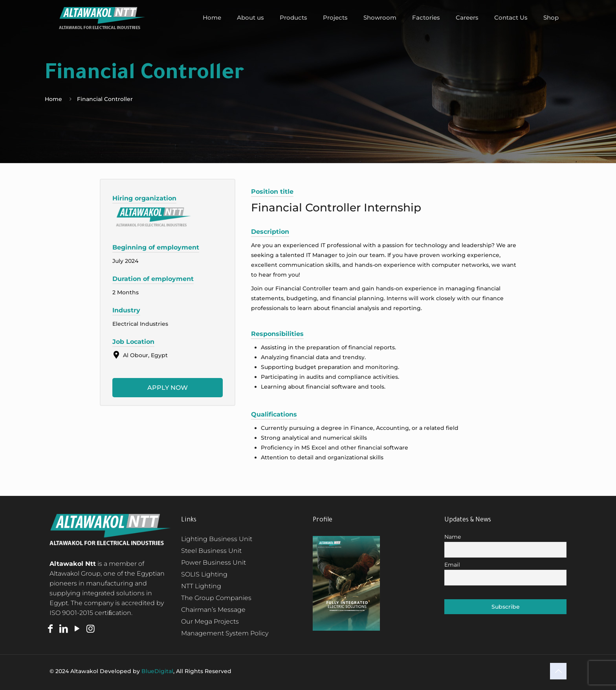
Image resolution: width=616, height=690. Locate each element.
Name (453, 537)
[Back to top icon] (558, 671)
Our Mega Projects (210, 621)
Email (452, 565)
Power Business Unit (214, 562)
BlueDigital (157, 671)
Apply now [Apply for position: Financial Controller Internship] (168, 388)
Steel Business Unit (211, 551)
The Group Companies (216, 598)
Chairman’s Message (213, 610)
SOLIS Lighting (204, 574)
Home (53, 99)
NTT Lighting (201, 586)
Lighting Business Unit (217, 539)
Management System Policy (225, 633)
